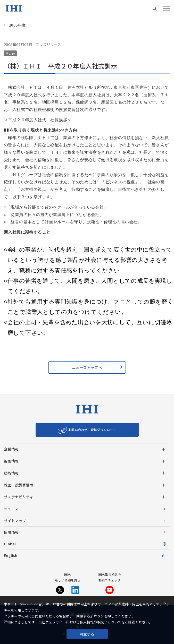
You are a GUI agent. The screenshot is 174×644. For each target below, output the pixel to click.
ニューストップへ (87, 367)
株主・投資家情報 (19, 485)
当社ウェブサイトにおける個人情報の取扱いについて (80, 622)
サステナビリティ (19, 497)
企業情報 (11, 449)
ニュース (11, 509)
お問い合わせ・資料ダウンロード (92, 430)
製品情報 (11, 461)
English (11, 555)
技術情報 (11, 473)
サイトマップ (15, 521)
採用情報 (11, 532)
